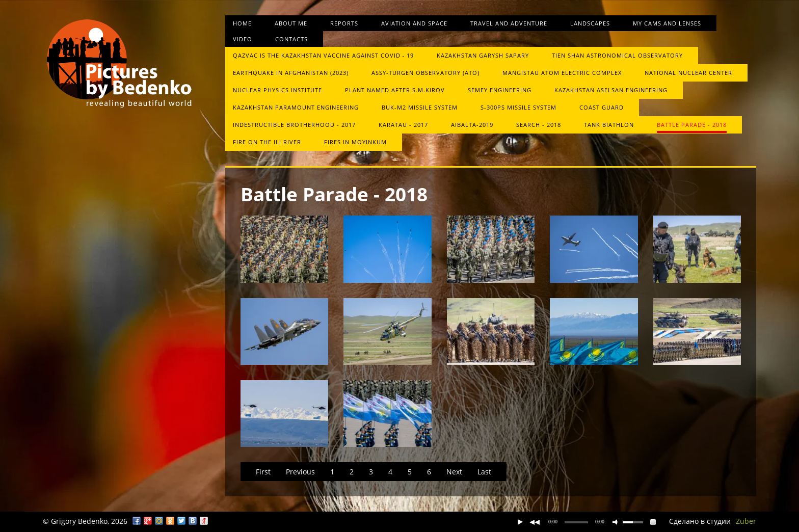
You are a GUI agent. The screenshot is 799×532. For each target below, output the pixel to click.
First (263, 472)
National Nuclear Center (688, 73)
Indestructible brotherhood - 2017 (294, 125)
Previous (300, 472)
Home (242, 23)
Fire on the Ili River (267, 142)
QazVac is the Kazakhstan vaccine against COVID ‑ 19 (324, 55)
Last (484, 472)
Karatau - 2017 (403, 125)
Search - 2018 (539, 125)
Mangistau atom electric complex (562, 73)
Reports (344, 23)
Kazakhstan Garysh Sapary (483, 55)
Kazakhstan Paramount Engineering (296, 107)
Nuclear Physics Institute (277, 90)
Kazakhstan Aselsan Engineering (611, 90)
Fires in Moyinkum (355, 142)
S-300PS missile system (518, 107)
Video (243, 39)
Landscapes (590, 23)
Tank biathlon (609, 125)
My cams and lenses (667, 23)
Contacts (291, 39)
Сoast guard (602, 107)
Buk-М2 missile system (420, 107)
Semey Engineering (500, 90)
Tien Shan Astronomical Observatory (617, 55)
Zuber (746, 521)
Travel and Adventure (509, 23)
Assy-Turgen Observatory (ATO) (425, 73)
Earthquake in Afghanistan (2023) (291, 73)
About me (291, 23)
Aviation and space (414, 23)
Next (454, 472)
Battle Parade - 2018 (692, 125)
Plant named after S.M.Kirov (395, 90)
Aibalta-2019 (472, 125)
